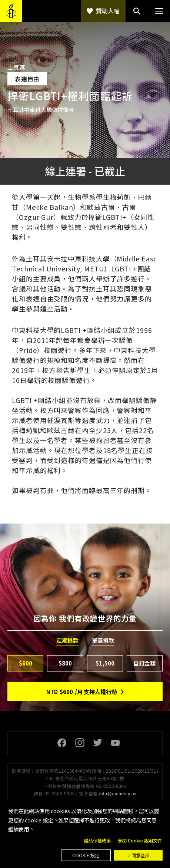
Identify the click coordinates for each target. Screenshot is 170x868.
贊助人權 (108, 11)
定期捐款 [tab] (67, 640)
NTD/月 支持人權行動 (82, 692)
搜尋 (137, 11)
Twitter (97, 743)
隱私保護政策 (97, 841)
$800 (65, 663)
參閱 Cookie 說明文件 (140, 841)
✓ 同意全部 (138, 855)
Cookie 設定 (86, 855)
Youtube (115, 743)
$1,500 (105, 663)
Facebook (62, 743)
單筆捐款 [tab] (103, 640)
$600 (26, 663)
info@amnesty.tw (118, 794)
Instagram (80, 743)
